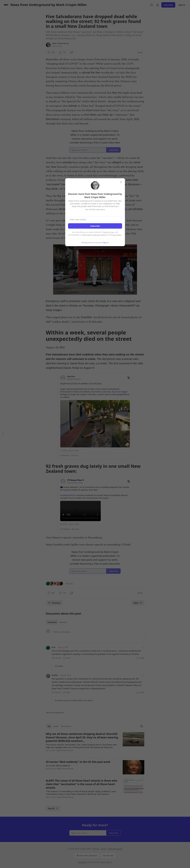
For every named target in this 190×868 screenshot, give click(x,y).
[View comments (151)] (63, 52)
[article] (95, 744)
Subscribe (168, 5)
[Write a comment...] (98, 636)
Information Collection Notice (94, 235)
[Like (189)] (51, 52)
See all (53, 808)
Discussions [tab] (66, 726)
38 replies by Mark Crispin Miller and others (74, 700)
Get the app (108, 856)
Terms (103, 849)
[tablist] (57, 622)
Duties (55, 675)
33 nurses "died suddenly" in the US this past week (78, 762)
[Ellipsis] (143, 647)
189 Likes (69, 584)
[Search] (152, 5)
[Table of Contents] (3, 434)
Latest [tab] (56, 726)
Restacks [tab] (63, 622)
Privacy (96, 849)
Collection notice (115, 849)
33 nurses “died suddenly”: (58, 766)
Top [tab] (49, 726)
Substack (82, 862)
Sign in (182, 5)
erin (54, 647)
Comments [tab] (52, 622)
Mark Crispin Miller (61, 43)
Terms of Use (108, 232)
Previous (54, 603)
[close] (121, 182)
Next (138, 603)
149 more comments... (56, 713)
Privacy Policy (116, 235)
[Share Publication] (158, 5)
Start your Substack (86, 856)
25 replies (59, 666)
